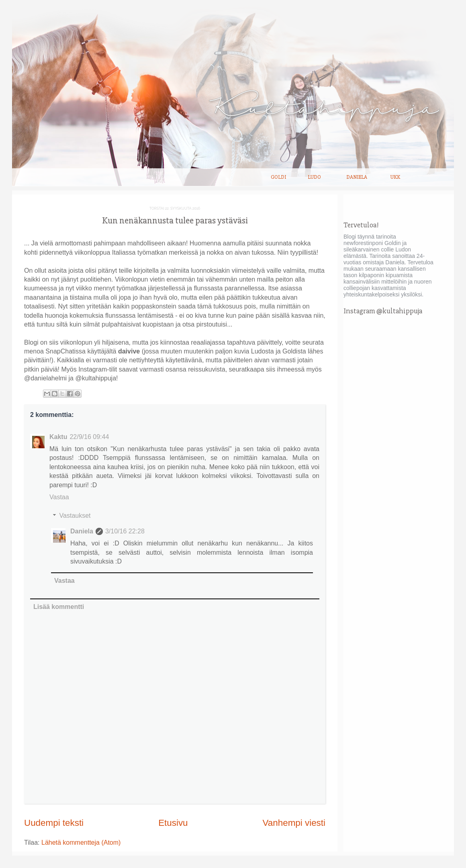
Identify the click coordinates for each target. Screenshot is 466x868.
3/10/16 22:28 (125, 531)
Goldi (278, 177)
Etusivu (173, 823)
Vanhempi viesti (294, 823)
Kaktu (58, 437)
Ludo (314, 177)
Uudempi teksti (54, 823)
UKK (395, 177)
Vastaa (59, 497)
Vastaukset (75, 516)
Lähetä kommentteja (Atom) (81, 842)
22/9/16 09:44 (89, 437)
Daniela (357, 177)
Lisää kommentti (59, 607)
